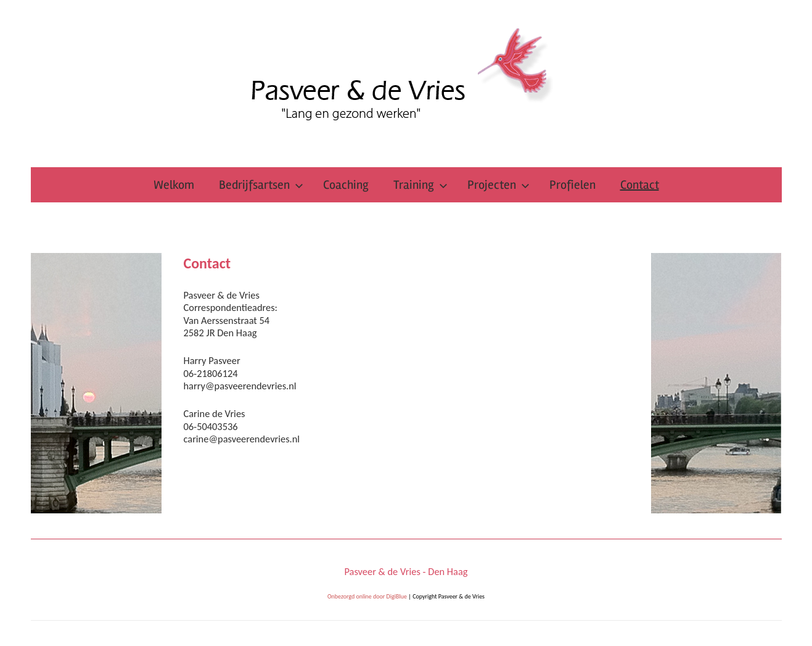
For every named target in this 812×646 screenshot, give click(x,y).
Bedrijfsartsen (261, 185)
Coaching (346, 185)
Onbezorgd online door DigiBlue (367, 596)
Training (420, 185)
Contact (640, 185)
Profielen (572, 185)
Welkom (174, 185)
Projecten (498, 185)
